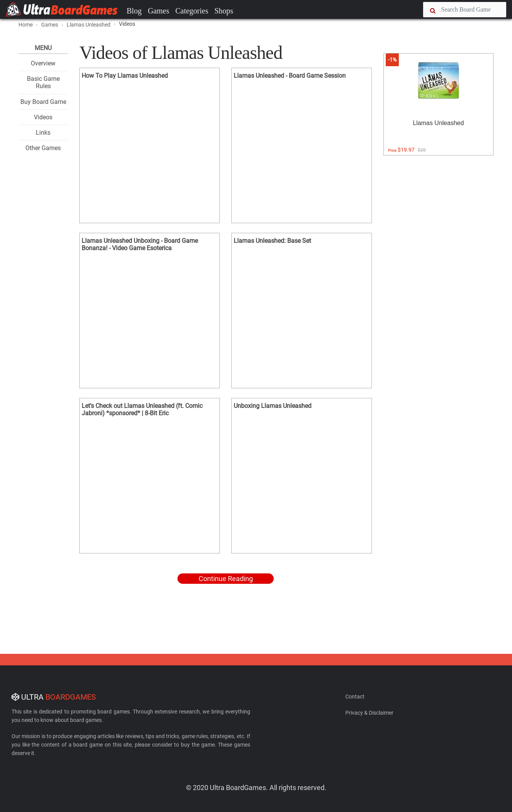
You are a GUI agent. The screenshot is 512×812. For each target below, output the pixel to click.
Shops (224, 11)
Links (43, 133)
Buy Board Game (43, 102)
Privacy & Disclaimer (369, 713)
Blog (134, 11)
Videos (43, 117)
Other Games (43, 148)
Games (159, 11)
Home (26, 25)
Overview (43, 63)
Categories (192, 11)
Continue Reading (226, 579)
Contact (355, 697)
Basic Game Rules (43, 82)
